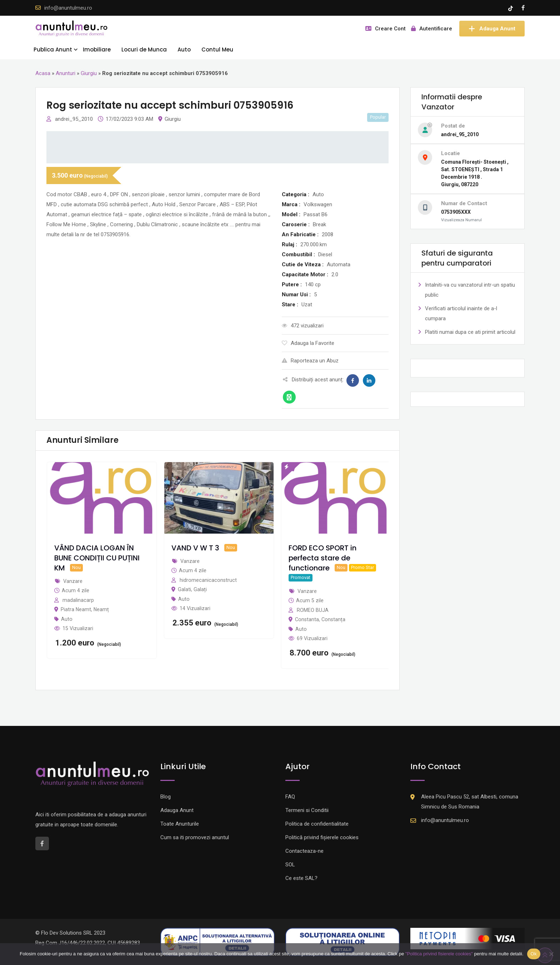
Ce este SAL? (301, 878)
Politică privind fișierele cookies (322, 837)
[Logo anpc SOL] (342, 942)
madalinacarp (78, 600)
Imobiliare (97, 50)
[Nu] (551, 954)
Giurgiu (89, 73)
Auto (184, 50)
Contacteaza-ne (304, 851)
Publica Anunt (53, 50)
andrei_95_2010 (75, 119)
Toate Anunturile (180, 824)
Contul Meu (217, 50)
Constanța (333, 619)
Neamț (101, 609)
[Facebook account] (523, 8)
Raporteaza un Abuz (310, 361)
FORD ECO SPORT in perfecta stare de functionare (322, 558)
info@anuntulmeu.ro (68, 8)
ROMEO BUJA (313, 610)
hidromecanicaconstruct (208, 580)
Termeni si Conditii (307, 810)
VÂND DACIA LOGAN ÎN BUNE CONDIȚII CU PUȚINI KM (97, 558)
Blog (166, 797)
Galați (200, 589)
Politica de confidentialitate (317, 824)
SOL (290, 865)
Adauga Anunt (492, 29)
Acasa (43, 73)
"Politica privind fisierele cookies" (439, 954)
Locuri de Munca (144, 50)
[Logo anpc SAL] (217, 942)
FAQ (290, 797)
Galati (184, 589)
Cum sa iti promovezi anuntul (195, 837)
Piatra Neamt (76, 609)
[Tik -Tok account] (511, 8)
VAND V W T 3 (195, 548)
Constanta (307, 619)
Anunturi (66, 73)
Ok (534, 954)
